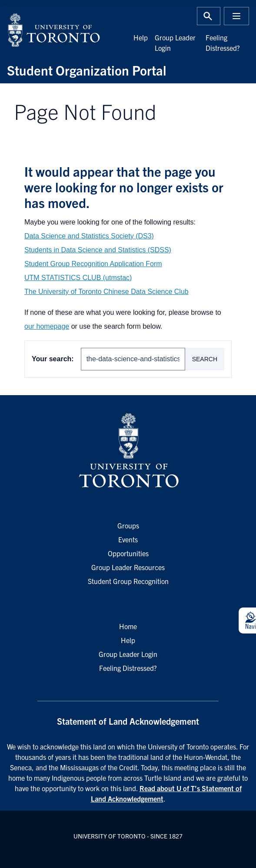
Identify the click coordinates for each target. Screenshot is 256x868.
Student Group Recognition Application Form (93, 264)
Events (128, 539)
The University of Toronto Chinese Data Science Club (106, 292)
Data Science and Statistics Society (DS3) (89, 236)
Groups (128, 525)
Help (141, 37)
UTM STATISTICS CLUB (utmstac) (78, 278)
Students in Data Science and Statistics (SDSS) (98, 250)
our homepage (47, 326)
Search (205, 359)
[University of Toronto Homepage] (128, 451)
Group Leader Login (128, 654)
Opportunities (128, 553)
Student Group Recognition (128, 581)
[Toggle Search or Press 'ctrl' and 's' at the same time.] (209, 16)
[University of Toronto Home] (65, 30)
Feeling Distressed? (128, 668)
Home (128, 626)
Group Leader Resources (128, 567)
